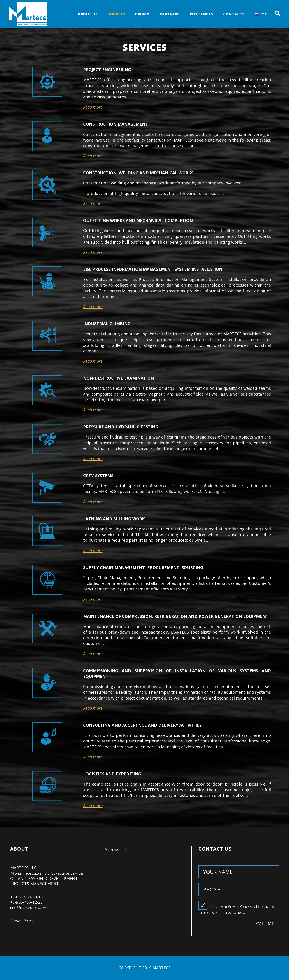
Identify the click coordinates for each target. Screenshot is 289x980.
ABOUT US (88, 15)
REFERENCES (201, 15)
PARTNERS (170, 15)
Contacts (234, 15)
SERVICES (116, 15)
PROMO (142, 15)
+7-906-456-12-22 (26, 902)
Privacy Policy (22, 921)
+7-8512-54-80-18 (26, 897)
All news (112, 849)
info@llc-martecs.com (28, 907)
